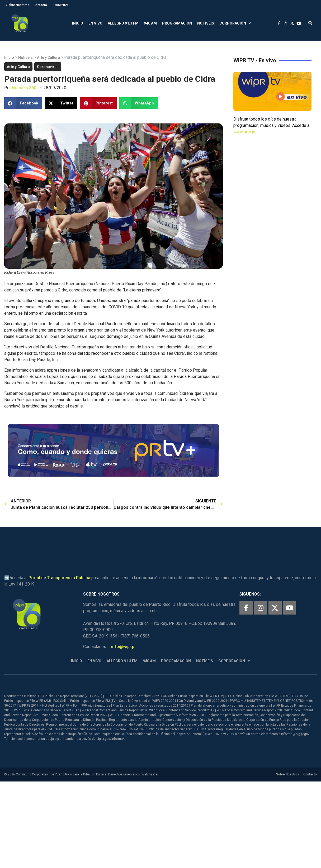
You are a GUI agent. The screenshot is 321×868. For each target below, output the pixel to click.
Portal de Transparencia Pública (59, 578)
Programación (177, 23)
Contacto (40, 5)
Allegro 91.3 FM (123, 23)
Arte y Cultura (48, 57)
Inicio (78, 23)
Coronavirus (48, 67)
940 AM (150, 23)
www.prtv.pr (245, 132)
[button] (310, 23)
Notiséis (206, 23)
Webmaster (150, 774)
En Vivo (95, 23)
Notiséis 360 (24, 88)
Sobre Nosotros (18, 5)
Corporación (235, 23)
